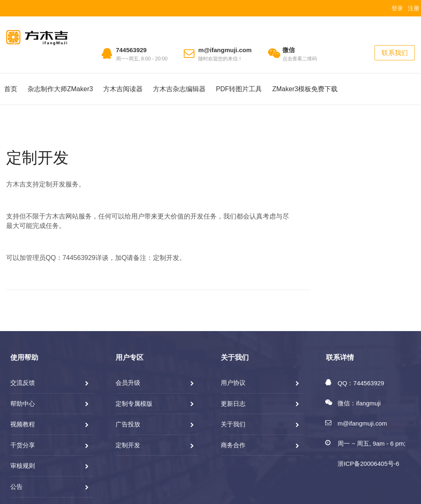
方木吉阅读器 (123, 89)
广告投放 (128, 424)
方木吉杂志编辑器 (179, 89)
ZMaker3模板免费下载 (305, 89)
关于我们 (233, 424)
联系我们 (395, 53)
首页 (11, 89)
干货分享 (23, 445)
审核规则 (23, 466)
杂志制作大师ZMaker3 (60, 89)
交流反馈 (23, 383)
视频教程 (23, 424)
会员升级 (128, 383)
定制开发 (37, 158)
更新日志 (233, 404)
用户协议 (233, 383)
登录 (397, 8)
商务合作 (233, 445)
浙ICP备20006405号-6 (368, 464)
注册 (414, 8)
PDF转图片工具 (239, 89)
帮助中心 (23, 404)
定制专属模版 (134, 404)
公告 (16, 487)
